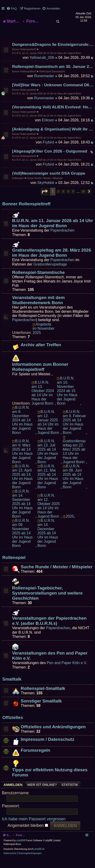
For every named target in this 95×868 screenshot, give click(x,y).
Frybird (48, 151)
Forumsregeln (36, 759)
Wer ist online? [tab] (42, 794)
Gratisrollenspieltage (50, 273)
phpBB (20, 850)
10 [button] (83, 201)
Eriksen (48, 129)
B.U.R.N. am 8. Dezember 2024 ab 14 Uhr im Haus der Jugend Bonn (22, 429)
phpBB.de (39, 858)
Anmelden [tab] (13, 794)
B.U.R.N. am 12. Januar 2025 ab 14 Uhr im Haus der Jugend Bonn (48, 431)
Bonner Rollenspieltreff (24, 58)
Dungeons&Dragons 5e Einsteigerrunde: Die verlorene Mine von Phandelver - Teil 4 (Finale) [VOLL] (53, 53)
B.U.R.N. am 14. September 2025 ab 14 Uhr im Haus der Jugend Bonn (22, 513)
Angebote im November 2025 (44, 338)
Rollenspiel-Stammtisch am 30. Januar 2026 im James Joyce (53, 76)
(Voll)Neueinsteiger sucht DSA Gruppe (49, 182)
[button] (45, 201)
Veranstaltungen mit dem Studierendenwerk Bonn (38, 309)
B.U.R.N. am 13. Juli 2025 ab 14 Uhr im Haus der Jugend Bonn (48, 461)
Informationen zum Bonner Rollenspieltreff (40, 376)
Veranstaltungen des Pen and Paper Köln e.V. (50, 665)
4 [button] (68, 201)
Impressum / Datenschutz (47, 748)
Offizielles (13, 727)
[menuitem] (12, 8)
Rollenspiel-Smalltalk (43, 697)
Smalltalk (12, 688)
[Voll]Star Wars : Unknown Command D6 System (53, 94)
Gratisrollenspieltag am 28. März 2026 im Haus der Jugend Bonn (52, 262)
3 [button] (63, 201)
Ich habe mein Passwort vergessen (34, 828)
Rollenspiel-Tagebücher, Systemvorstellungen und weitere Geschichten (47, 602)
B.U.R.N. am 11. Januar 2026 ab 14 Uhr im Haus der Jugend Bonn (47, 62)
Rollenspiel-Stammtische (52, 81)
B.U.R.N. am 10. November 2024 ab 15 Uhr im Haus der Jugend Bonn (67, 400)
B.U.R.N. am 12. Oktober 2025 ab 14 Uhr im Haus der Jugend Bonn (49, 515)
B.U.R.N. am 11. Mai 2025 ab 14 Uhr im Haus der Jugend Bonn (48, 486)
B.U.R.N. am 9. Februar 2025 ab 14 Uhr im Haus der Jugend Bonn (74, 431)
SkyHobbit (46, 192)
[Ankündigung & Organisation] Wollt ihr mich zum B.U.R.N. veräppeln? (53, 138)
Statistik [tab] (70, 794)
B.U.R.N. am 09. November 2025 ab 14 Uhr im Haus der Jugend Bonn (22, 542)
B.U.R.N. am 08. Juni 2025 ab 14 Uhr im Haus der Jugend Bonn (73, 486)
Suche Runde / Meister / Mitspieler (45, 187)
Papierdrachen (63, 239)
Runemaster (44, 85)
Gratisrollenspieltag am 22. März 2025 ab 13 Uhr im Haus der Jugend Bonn (74, 459)
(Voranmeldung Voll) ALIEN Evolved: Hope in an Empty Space (53, 116)
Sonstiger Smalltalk (41, 710)
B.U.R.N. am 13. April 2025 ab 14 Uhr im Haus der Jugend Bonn (22, 486)
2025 (68, 525)
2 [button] (58, 201)
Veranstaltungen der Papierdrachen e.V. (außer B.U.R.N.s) (49, 630)
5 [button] (73, 201)
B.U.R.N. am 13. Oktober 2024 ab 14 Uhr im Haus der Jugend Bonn (43, 402)
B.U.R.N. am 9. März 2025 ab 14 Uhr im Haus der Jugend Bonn (22, 461)
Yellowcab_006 (42, 67)
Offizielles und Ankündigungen (53, 736)
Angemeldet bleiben (28, 835)
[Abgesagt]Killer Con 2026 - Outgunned (50, 160)
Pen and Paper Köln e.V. (67, 672)
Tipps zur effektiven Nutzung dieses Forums (50, 781)
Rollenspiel (18, 187)
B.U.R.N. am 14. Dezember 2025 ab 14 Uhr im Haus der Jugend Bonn (48, 542)
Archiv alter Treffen (41, 354)
